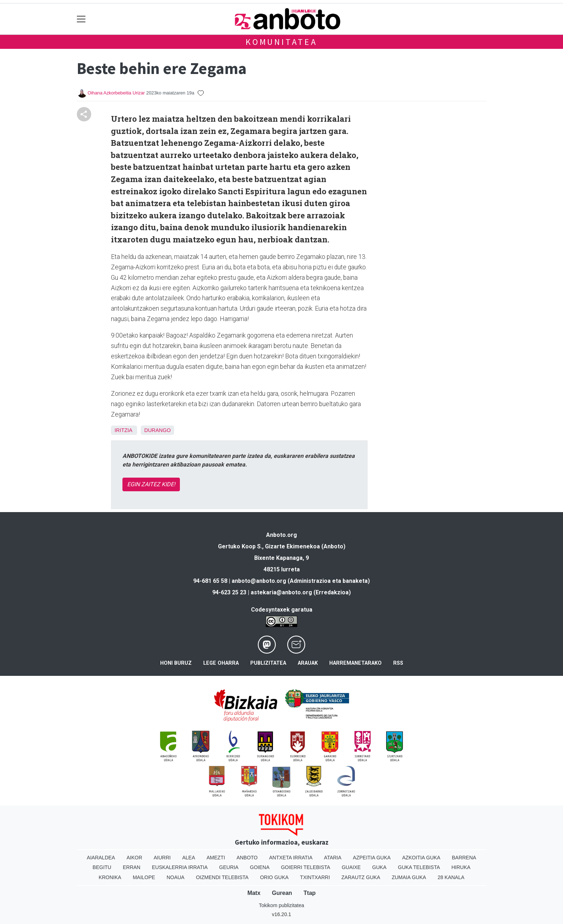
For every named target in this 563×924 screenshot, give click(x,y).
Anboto (247, 858)
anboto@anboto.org (259, 581)
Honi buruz (176, 663)
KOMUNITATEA (281, 42)
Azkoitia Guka (421, 858)
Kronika (110, 877)
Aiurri (162, 858)
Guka (380, 867)
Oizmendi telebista (222, 877)
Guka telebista (419, 867)
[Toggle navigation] (81, 19)
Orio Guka (274, 877)
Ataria (333, 858)
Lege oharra (221, 663)
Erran (132, 867)
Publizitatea (268, 663)
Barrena (464, 858)
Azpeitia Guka (372, 858)
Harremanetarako (355, 663)
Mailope (144, 877)
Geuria (229, 867)
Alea (189, 858)
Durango (158, 430)
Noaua (176, 877)
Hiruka (461, 867)
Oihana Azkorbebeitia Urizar (116, 93)
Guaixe (351, 867)
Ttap (310, 893)
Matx (254, 893)
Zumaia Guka (409, 877)
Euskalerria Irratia (180, 867)
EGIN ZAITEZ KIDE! (151, 484)
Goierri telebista (305, 867)
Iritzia (123, 430)
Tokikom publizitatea (281, 905)
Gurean (282, 893)
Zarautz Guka (361, 877)
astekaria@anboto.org (281, 592)
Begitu (102, 867)
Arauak (308, 663)
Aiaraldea (101, 858)
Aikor (134, 858)
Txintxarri (315, 877)
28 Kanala (451, 877)
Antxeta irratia (291, 858)
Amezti (216, 858)
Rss (398, 663)
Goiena (260, 867)
